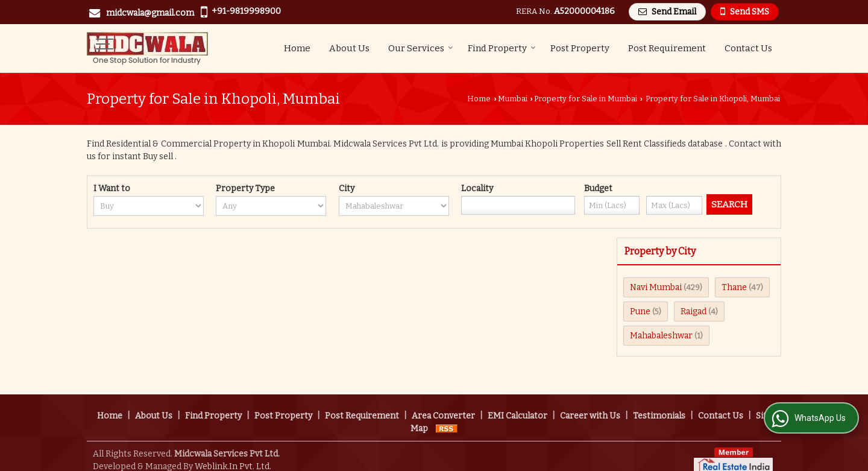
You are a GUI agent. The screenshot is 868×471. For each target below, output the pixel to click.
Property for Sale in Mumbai (586, 99)
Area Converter (443, 403)
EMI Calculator (517, 403)
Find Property (502, 48)
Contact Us (748, 48)
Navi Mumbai (656, 287)
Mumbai (513, 99)
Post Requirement (667, 48)
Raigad (693, 311)
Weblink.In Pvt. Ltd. (233, 454)
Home (297, 48)
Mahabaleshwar (661, 336)
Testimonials (659, 403)
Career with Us (590, 403)
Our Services (421, 48)
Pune (640, 311)
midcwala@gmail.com (150, 13)
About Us (349, 48)
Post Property (580, 48)
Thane (734, 287)
